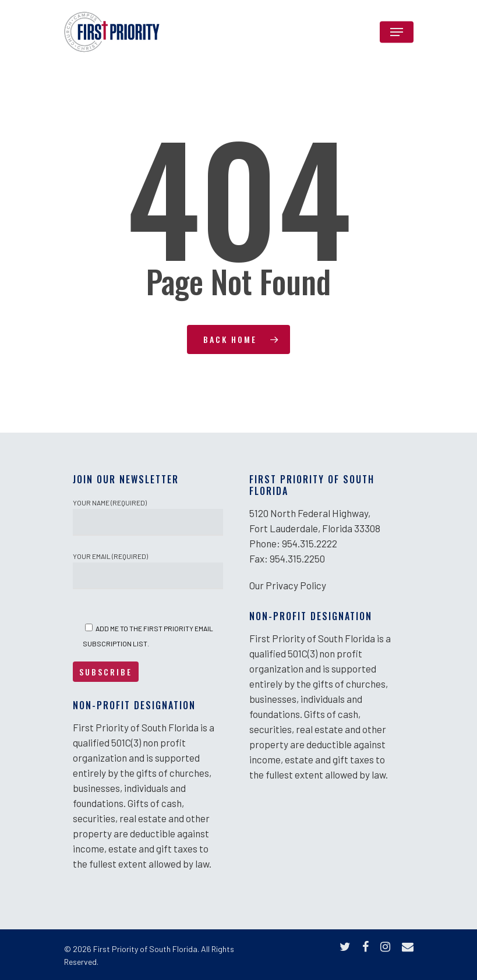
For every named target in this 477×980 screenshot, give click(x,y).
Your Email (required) (148, 571)
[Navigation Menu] (397, 32)
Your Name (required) (148, 517)
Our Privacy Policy (288, 585)
